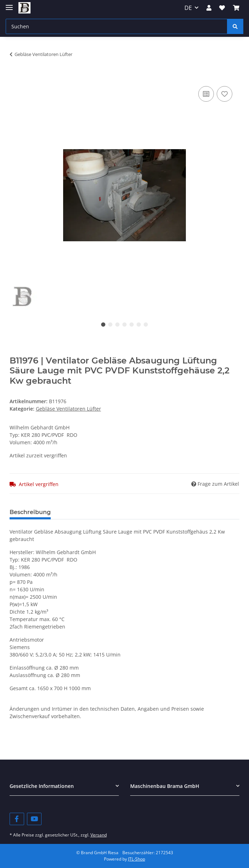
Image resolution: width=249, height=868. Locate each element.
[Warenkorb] (236, 8)
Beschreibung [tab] (30, 512)
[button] (209, 8)
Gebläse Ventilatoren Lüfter (68, 409)
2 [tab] (110, 325)
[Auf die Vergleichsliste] (206, 94)
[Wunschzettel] (222, 8)
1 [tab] (103, 325)
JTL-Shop (137, 859)
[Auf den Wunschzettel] (225, 94)
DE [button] (188, 8)
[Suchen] (117, 26)
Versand (99, 835)
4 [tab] (124, 325)
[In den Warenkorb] (15, 77)
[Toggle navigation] (9, 4)
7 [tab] (146, 325)
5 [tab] (132, 325)
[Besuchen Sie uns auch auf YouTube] (34, 819)
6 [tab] (139, 325)
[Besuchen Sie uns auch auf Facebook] (17, 819)
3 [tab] (117, 325)
